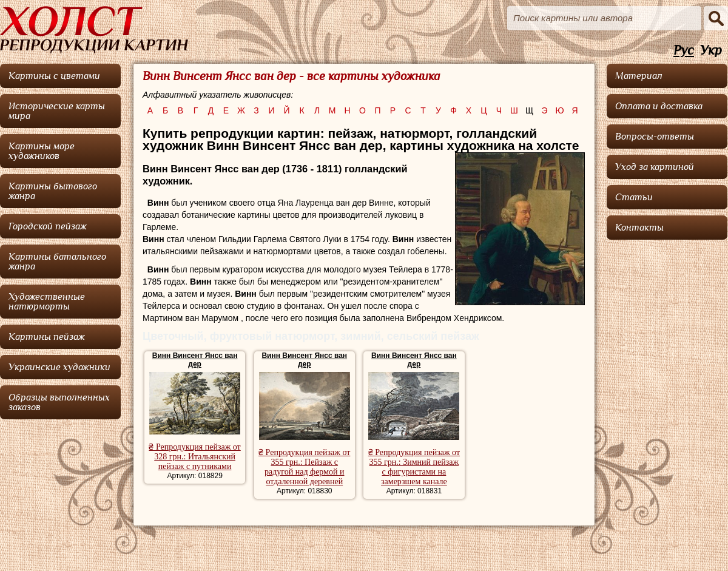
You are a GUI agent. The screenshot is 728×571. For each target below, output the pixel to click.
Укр (711, 51)
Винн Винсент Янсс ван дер (195, 360)
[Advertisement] (667, 306)
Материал (639, 76)
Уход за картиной (655, 167)
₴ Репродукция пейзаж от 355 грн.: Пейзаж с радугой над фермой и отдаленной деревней (304, 467)
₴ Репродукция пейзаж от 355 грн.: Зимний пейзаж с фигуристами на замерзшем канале (414, 467)
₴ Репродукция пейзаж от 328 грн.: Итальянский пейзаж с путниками (194, 457)
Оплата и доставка (659, 106)
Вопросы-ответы (655, 137)
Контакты (639, 228)
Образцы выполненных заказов (59, 402)
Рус (684, 51)
